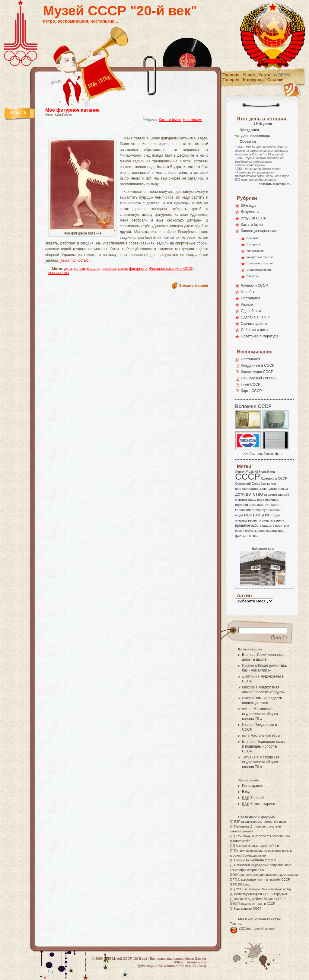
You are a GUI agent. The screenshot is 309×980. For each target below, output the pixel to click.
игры (252, 505)
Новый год (267, 471)
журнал (241, 500)
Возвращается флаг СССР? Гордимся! (261, 894)
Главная (231, 75)
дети (68, 269)
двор (273, 489)
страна (271, 531)
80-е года (249, 206)
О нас (249, 75)
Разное (247, 305)
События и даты (254, 330)
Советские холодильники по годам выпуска (268, 875)
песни (252, 520)
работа (256, 525)
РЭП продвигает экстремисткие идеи (260, 822)
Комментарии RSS (182, 966)
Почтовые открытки (260, 263)
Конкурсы (253, 80)
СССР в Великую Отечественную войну (263, 889)
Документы (250, 212)
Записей (253, 798)
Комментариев (259, 804)
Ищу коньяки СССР (248, 909)
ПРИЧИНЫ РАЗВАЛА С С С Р (255, 860)
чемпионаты (59, 273)
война (271, 484)
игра (261, 499)
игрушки (242, 505)
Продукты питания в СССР (256, 904)
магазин (276, 510)
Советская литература (260, 336)
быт (263, 484)
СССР (248, 476)
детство (254, 494)
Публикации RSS (150, 966)
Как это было (170, 120)
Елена (247, 655)
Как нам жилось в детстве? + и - (258, 846)
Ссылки (276, 80)
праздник (277, 520)
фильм (240, 536)
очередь (241, 520)
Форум (282, 75)
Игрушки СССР (253, 218)
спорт (123, 269)
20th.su (179, 962)
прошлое (243, 525)
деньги (283, 489)
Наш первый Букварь (259, 378)
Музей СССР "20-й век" (120, 11)
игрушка (272, 500)
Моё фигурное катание (72, 110)
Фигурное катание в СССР (171, 269)
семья (240, 531)
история (264, 505)
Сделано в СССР (255, 317)
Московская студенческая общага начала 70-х (260, 714)
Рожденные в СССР (258, 366)
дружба (284, 494)
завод (252, 500)
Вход (246, 792)
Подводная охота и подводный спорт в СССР (264, 746)
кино (275, 505)
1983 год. (244, 884)
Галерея (231, 80)
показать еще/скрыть (275, 184)
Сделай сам (251, 311)
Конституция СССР (257, 372)
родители (282, 525)
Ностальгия (193, 120)
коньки (80, 269)
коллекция (243, 510)
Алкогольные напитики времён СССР (264, 880)
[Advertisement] (119, 131)
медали (93, 269)
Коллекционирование (259, 231)
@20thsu (245, 929)
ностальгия (257, 515)
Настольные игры (265, 736)
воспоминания (246, 489)
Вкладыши (254, 244)
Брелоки (252, 238)
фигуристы (138, 269)
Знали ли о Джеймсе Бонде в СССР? (260, 899)
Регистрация (253, 786)
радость (268, 525)
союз (261, 531)
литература (261, 510)
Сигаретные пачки (259, 270)
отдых (276, 515)
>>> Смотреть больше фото (263, 454)
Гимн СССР (251, 385)
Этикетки (253, 276)
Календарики (255, 251)
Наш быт (248, 292)
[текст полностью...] (76, 260)
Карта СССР (251, 391)
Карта (265, 75)
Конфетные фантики (260, 257)
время (263, 489)
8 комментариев (194, 286)
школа (252, 536)
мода (239, 515)
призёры (109, 269)
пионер (263, 520)
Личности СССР (254, 286)
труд (281, 531)
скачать (251, 531)
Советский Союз (247, 484)
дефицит (271, 494)
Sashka (201, 959)
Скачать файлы (254, 324)
